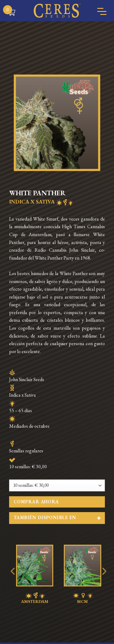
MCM (83, 598)
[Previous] (13, 583)
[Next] (104, 583)
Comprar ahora (36, 502)
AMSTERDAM (35, 598)
